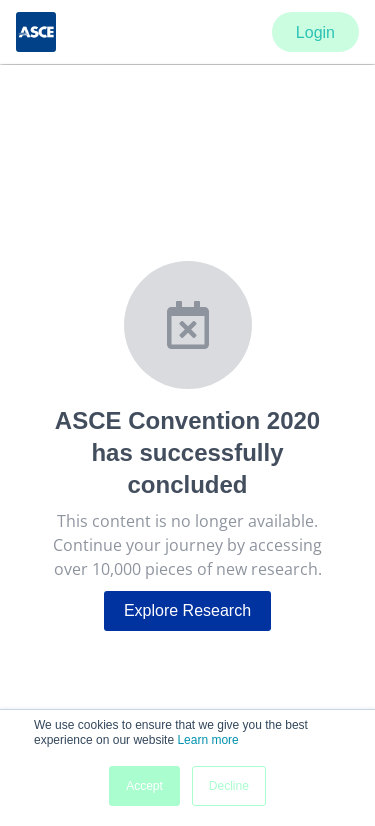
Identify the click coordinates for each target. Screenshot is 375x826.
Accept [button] (144, 786)
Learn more (207, 740)
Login (315, 32)
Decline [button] (229, 786)
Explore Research (187, 610)
